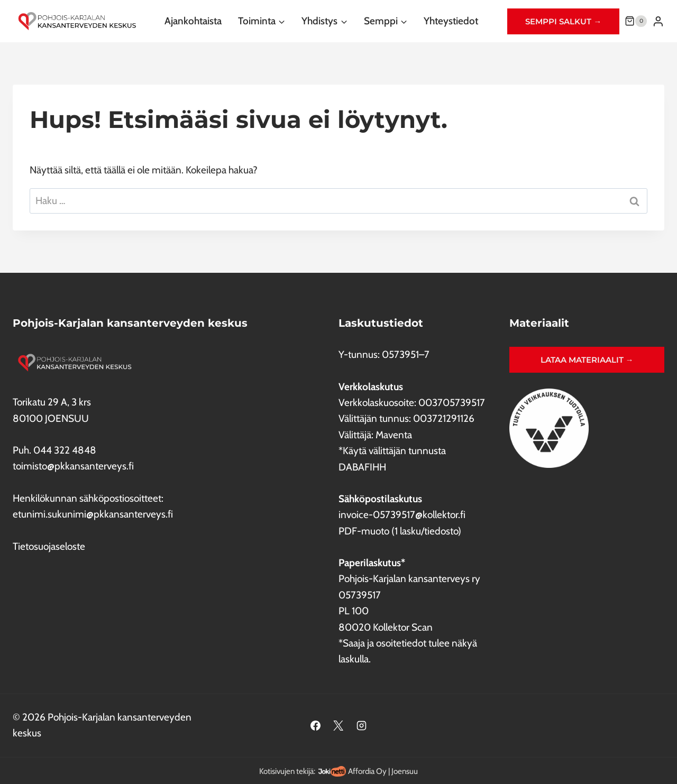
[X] (338, 725)
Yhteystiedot (451, 21)
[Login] (658, 21)
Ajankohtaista (193, 21)
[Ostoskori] (636, 21)
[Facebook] (315, 725)
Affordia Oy (367, 771)
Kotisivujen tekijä (286, 771)
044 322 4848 (65, 450)
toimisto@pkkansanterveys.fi (73, 466)
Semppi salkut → (563, 21)
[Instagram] (362, 725)
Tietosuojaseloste (49, 546)
